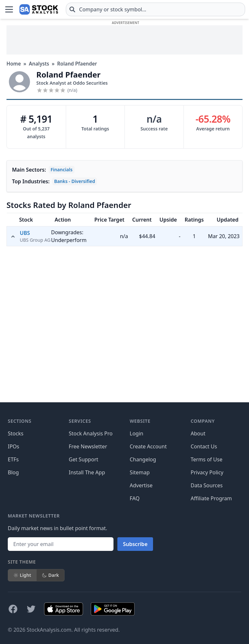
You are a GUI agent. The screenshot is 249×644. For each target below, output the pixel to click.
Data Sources (207, 485)
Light (22, 575)
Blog (13, 472)
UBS (25, 233)
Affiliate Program (211, 498)
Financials (62, 170)
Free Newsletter (88, 446)
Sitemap (140, 472)
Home (14, 64)
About (198, 433)
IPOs (13, 446)
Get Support (83, 459)
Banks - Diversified (75, 181)
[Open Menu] (9, 9)
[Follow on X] (31, 609)
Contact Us (204, 446)
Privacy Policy (207, 472)
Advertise (141, 485)
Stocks (16, 433)
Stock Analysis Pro (91, 433)
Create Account (148, 446)
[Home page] (39, 9)
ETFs (13, 459)
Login (136, 433)
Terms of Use (207, 459)
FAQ (135, 498)
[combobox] (155, 9)
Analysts (39, 64)
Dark (50, 575)
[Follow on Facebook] (13, 609)
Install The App (87, 472)
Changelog (143, 459)
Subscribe (135, 544)
